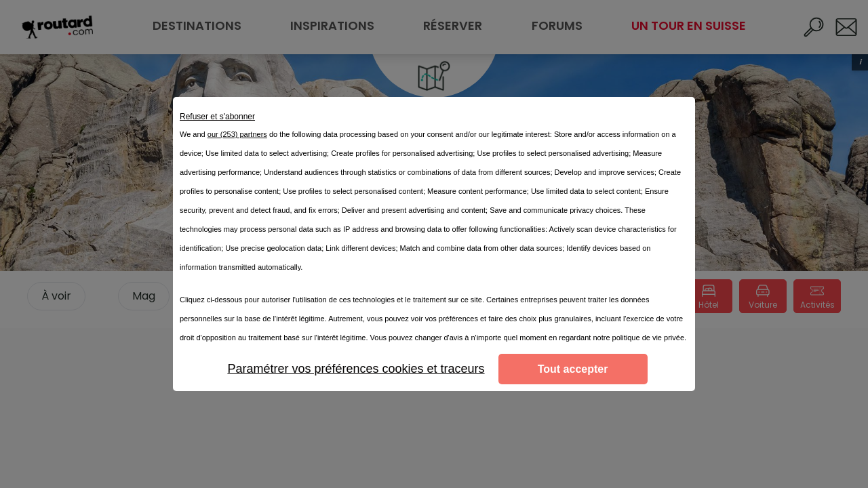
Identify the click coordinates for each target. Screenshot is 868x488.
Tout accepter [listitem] (573, 369)
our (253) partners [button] (237, 134)
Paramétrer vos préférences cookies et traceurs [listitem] (356, 369)
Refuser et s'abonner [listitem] (217, 117)
